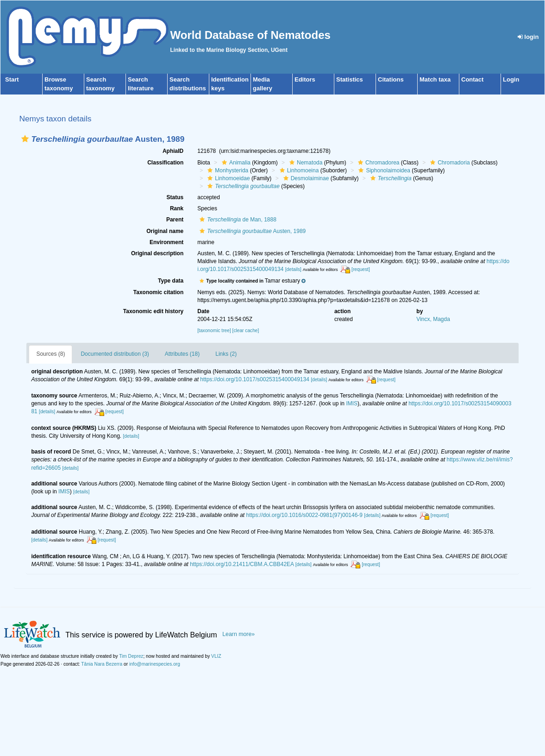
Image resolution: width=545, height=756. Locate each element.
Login (511, 79)
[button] (25, 139)
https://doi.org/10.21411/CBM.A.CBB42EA (242, 564)
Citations (391, 79)
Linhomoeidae (227, 178)
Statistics (350, 79)
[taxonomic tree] (214, 331)
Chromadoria (449, 163)
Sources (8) (50, 354)
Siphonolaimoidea (383, 170)
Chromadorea (377, 163)
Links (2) (226, 354)
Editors (305, 79)
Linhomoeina (298, 170)
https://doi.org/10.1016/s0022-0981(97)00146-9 (304, 515)
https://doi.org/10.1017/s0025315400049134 (255, 379)
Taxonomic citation (158, 292)
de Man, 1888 (237, 220)
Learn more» (238, 634)
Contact (472, 79)
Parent (175, 220)
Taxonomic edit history (153, 311)
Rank (177, 208)
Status (175, 197)
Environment (166, 242)
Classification (165, 163)
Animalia (235, 163)
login (528, 37)
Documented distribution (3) (115, 354)
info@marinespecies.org (155, 664)
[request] (361, 269)
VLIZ (216, 656)
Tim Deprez (131, 656)
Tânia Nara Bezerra (102, 664)
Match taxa (435, 79)
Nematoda (305, 163)
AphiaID (173, 151)
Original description (157, 253)
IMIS (352, 403)
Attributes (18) (182, 354)
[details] (293, 269)
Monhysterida (227, 170)
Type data (171, 281)
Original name (165, 231)
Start (12, 79)
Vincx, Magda (433, 319)
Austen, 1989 (251, 231)
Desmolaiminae (305, 178)
